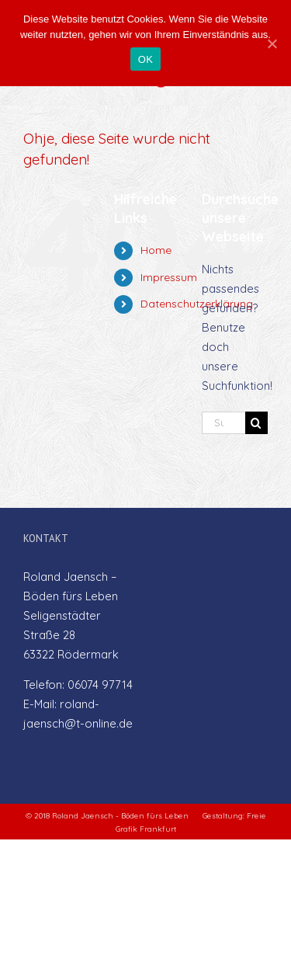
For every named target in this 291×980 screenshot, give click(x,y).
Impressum (169, 277)
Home (156, 250)
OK (145, 59)
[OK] (272, 43)
